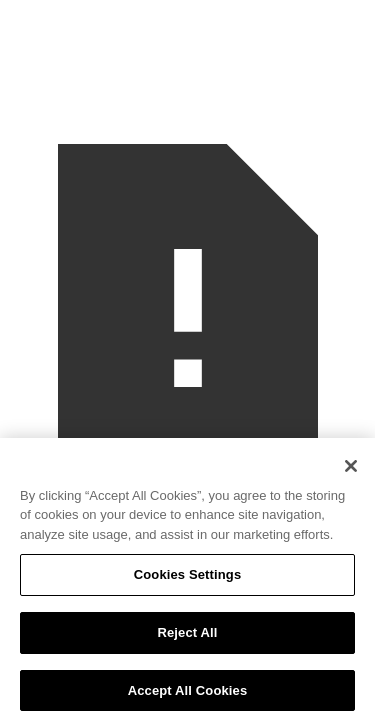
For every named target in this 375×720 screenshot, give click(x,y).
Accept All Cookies (188, 694)
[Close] (351, 470)
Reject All (187, 636)
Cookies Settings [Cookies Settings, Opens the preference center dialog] (188, 579)
